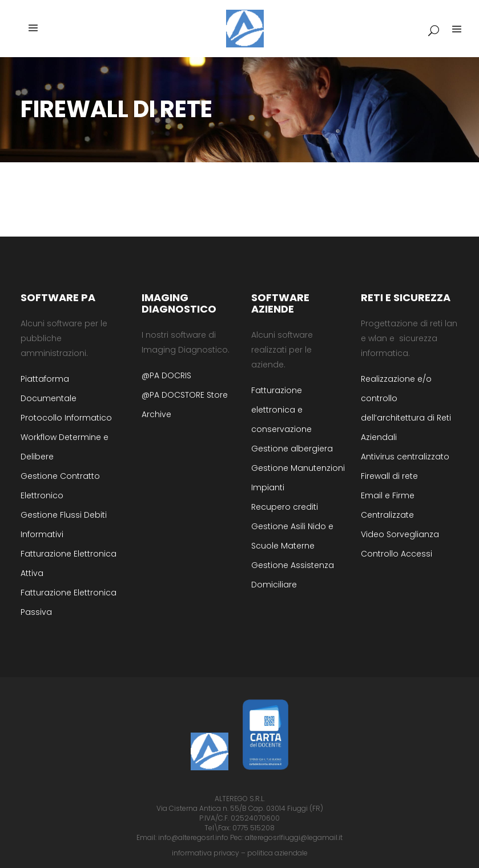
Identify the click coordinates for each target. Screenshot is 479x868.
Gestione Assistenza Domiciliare (293, 575)
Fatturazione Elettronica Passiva (69, 602)
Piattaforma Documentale (49, 389)
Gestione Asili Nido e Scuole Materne (292, 536)
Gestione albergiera (292, 449)
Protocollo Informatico (66, 418)
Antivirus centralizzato (405, 457)
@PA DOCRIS (166, 375)
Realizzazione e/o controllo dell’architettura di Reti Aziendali (406, 408)
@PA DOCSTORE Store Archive (185, 405)
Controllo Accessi (397, 554)
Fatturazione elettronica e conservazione (281, 410)
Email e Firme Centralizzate (388, 505)
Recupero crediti (285, 507)
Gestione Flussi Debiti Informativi (64, 525)
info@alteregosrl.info (193, 837)
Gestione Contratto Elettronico (60, 486)
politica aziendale (277, 853)
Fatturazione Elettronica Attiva (69, 563)
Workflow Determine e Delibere (65, 447)
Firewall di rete (389, 476)
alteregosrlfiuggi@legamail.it (294, 837)
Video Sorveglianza (400, 534)
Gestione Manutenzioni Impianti (298, 478)
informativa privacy (206, 853)
